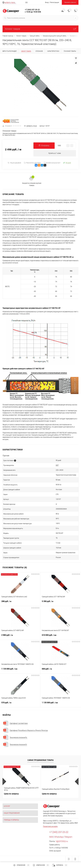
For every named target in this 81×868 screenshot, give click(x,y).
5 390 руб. (61, 603)
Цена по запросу (11, 794)
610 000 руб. (61, 636)
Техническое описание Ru (18, 738)
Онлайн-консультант (52, 163)
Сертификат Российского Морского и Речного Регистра (29, 730)
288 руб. (20, 603)
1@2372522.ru (62, 841)
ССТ (57, 465)
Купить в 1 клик (55, 153)
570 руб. (20, 704)
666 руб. (61, 670)
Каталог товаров (40, 29)
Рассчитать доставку (32, 163)
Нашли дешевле (14, 163)
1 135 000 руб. (20, 670)
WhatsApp (59, 837)
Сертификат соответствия (19, 723)
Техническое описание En (18, 745)
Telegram (68, 837)
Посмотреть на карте (50, 826)
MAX (51, 837)
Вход (47, 2)
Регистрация (55, 2)
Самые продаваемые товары (40, 760)
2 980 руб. (20, 636)
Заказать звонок (70, 2)
